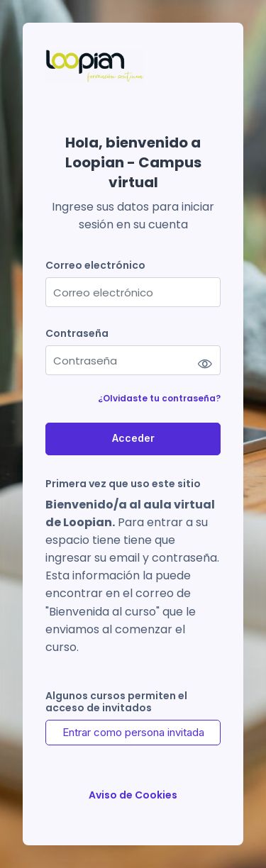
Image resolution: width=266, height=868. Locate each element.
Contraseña (77, 334)
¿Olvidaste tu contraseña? (159, 398)
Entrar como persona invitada (133, 732)
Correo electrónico (95, 266)
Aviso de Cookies (133, 795)
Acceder (133, 438)
